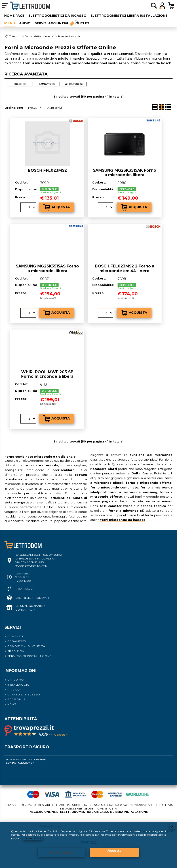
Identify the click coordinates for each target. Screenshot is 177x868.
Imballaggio (19, 684)
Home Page (14, 16)
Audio (25, 23)
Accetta (115, 850)
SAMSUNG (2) (47, 83)
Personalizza (61, 852)
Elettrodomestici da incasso (57, 16)
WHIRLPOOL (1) (74, 83)
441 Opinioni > (58, 734)
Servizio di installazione (29, 655)
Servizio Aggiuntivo (26, 760)
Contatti (15, 635)
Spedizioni (16, 650)
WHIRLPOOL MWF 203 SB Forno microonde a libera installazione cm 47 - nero (47, 375)
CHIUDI (172, 826)
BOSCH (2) (20, 83)
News (12, 703)
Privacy (14, 689)
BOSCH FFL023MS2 (47, 169)
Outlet (83, 23)
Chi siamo (16, 679)
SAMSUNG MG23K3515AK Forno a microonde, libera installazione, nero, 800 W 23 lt (124, 174)
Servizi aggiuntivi (51, 23)
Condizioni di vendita (26, 645)
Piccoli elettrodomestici (9, 23)
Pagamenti (17, 640)
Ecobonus (16, 698)
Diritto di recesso (24, 694)
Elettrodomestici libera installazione (129, 16)
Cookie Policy (33, 838)
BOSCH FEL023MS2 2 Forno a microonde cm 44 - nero (125, 267)
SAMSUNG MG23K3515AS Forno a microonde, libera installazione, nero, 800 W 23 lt (47, 270)
